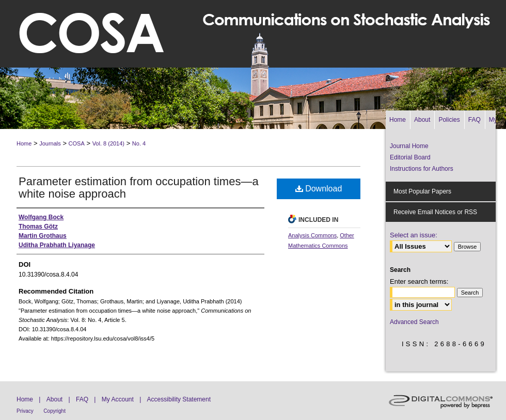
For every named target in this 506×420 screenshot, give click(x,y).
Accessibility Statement (179, 399)
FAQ (82, 399)
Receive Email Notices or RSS (435, 212)
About (54, 399)
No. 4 (139, 143)
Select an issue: (414, 235)
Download (319, 189)
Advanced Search (414, 322)
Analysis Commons (312, 235)
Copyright (54, 411)
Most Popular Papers (422, 191)
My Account (118, 399)
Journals (50, 143)
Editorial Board (410, 157)
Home (24, 143)
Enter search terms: (419, 281)
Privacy (25, 411)
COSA (77, 143)
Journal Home (409, 146)
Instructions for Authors (422, 169)
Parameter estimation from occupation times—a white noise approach (139, 188)
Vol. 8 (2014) (108, 143)
